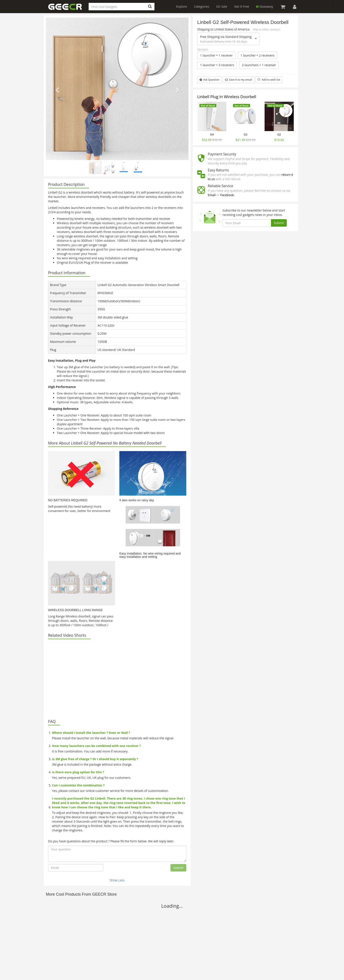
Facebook (227, 195)
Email (212, 195)
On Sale (222, 6)
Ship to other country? (267, 29)
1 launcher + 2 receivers (257, 55)
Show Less (117, 880)
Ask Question (210, 80)
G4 (212, 134)
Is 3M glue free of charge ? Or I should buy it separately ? (95, 759)
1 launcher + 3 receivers (217, 65)
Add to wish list (269, 80)
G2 (279, 134)
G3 (246, 134)
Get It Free (242, 6)
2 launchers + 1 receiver (259, 65)
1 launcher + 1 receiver (216, 55)
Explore (182, 6)
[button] (57, 89)
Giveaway (265, 6)
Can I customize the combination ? (78, 785)
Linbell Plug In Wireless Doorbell (227, 97)
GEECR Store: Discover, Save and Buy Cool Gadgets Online (68, 9)
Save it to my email (239, 80)
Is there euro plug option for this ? (78, 772)
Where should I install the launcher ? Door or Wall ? (91, 733)
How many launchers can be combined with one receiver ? (96, 746)
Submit (178, 868)
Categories (202, 6)
